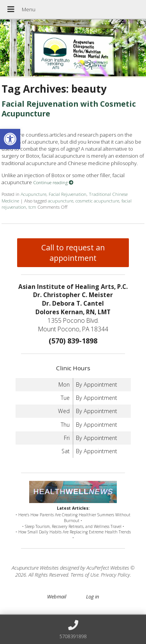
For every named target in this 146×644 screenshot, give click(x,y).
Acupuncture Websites (35, 568)
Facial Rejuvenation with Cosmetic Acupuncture (69, 109)
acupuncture (61, 201)
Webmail (57, 596)
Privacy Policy (115, 575)
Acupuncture (33, 194)
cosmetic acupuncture (97, 201)
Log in (92, 596)
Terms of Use (84, 575)
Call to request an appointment (73, 253)
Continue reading (53, 182)
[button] (10, 139)
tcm (32, 207)
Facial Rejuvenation (68, 194)
